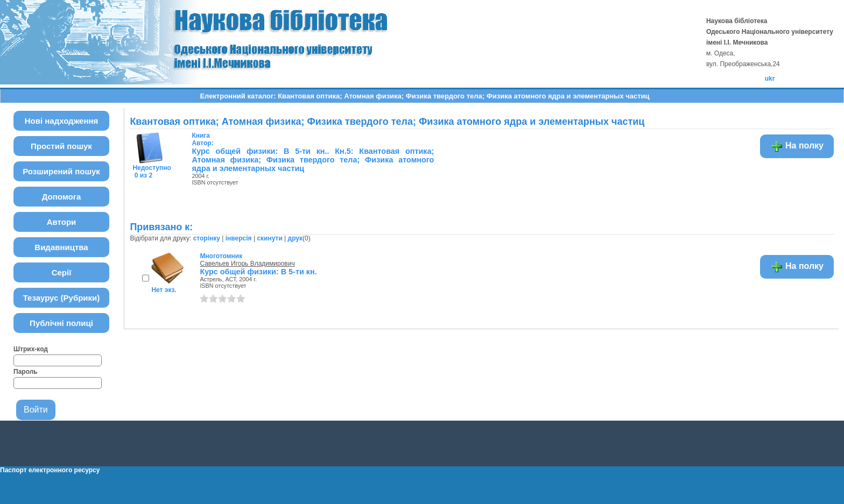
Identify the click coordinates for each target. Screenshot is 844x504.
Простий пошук (61, 146)
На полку (797, 146)
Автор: (202, 139)
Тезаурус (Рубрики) (62, 298)
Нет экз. (164, 290)
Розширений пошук (61, 171)
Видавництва (61, 247)
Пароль (26, 372)
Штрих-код (31, 349)
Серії (62, 272)
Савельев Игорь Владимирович (247, 264)
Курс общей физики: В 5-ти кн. (258, 272)
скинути (269, 238)
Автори (62, 222)
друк (295, 238)
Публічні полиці (61, 323)
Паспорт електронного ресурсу (50, 470)
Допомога (62, 197)
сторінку (207, 238)
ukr (770, 79)
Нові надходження (62, 121)
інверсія (239, 238)
